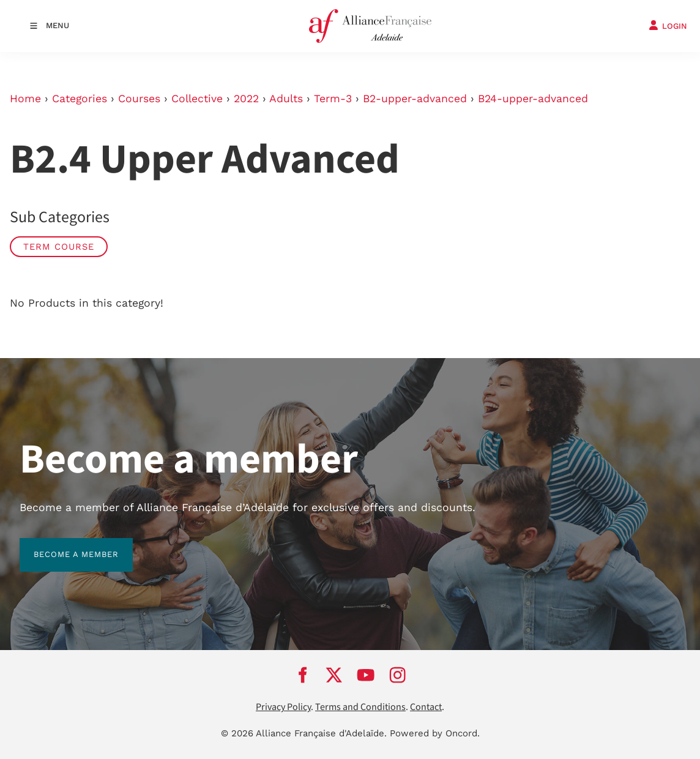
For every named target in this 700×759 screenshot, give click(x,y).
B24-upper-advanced (533, 99)
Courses (139, 99)
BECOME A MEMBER (62, 545)
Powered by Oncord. (435, 733)
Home (25, 99)
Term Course (59, 247)
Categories (80, 99)
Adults (286, 99)
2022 (246, 99)
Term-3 (333, 99)
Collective (197, 99)
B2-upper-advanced (415, 99)
